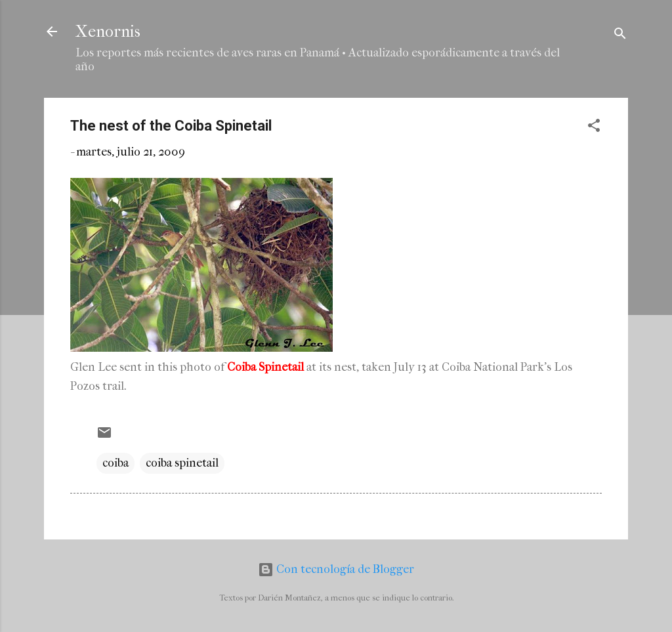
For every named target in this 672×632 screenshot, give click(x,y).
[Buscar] (620, 36)
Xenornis (108, 32)
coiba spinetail (182, 463)
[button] (594, 128)
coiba (115, 463)
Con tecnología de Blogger (336, 569)
